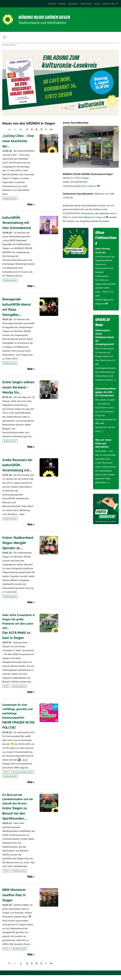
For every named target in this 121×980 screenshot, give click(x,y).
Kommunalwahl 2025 (23, 777)
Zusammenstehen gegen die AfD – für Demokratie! (106, 392)
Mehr (30, 204)
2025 (6, 691)
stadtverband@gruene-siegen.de (80, 186)
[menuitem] (52, 4)
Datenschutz (86, 4)
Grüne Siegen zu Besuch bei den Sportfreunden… (15, 818)
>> (51, 129)
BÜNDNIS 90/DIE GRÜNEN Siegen (46, 17)
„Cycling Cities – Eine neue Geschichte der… (18, 141)
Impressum (73, 4)
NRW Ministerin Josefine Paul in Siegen (14, 900)
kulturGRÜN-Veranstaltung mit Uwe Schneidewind (17, 223)
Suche (97, 4)
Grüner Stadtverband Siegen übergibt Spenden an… (18, 548)
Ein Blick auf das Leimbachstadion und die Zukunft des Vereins (19, 804)
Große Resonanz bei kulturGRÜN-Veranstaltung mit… (18, 470)
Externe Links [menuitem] (109, 4)
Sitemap (62, 4)
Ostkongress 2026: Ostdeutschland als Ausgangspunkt (105, 337)
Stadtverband (10, 198)
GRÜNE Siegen (9, 45)
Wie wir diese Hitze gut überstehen (103, 443)
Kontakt (52, 4)
